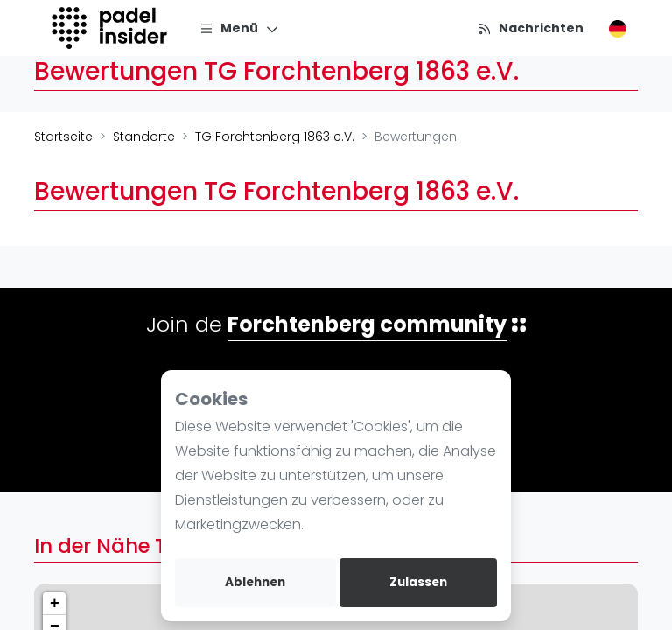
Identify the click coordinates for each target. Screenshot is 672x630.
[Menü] (239, 28)
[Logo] (112, 28)
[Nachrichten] (531, 28)
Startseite (63, 136)
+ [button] (55, 604)
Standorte (144, 136)
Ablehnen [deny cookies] (255, 582)
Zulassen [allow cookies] (418, 582)
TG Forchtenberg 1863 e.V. (275, 136)
